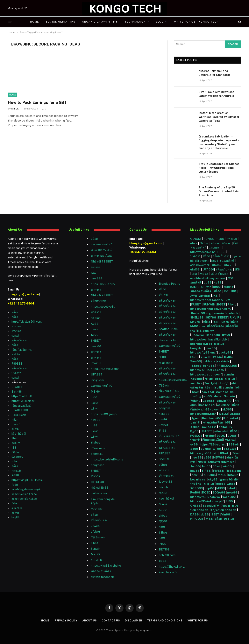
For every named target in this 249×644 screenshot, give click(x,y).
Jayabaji (205, 296)
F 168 (163, 431)
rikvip (209, 379)
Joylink (229, 357)
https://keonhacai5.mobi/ (209, 339)
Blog (160, 22)
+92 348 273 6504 (21, 304)
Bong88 (17, 392)
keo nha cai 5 (168, 572)
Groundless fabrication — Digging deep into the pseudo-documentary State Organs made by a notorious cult (219, 142)
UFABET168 (167, 448)
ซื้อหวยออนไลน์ (169, 391)
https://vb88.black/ (24, 401)
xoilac (218, 357)
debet (219, 396)
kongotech (146, 630)
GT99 (217, 449)
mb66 (222, 475)
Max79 (96, 554)
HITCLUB (97, 482)
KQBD (207, 492)
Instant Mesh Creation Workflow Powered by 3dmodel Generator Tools (219, 117)
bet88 (195, 287)
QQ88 (163, 521)
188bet (196, 366)
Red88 (195, 492)
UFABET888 (20, 410)
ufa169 (195, 269)
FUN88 (209, 239)
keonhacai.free (201, 344)
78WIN (96, 363)
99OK (221, 436)
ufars (194, 243)
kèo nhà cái (19, 434)
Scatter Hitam (168, 329)
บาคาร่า (16, 373)
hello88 (164, 414)
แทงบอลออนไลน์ (102, 244)
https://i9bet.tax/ (203, 414)
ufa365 (230, 265)
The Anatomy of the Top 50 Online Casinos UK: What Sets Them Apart (219, 191)
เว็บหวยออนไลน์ (21, 406)
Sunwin (164, 504)
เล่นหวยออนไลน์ (101, 250)
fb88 (15, 485)
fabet (15, 503)
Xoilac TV (209, 427)
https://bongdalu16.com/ (107, 459)
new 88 (96, 346)
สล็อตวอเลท (98, 301)
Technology (135, 22)
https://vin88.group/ (104, 414)
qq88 (208, 282)
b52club (96, 560)
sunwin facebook (102, 577)
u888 (218, 287)
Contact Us (111, 621)
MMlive (230, 440)
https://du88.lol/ (22, 396)
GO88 (232, 436)
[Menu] (10, 22)
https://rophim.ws (221, 462)
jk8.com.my (205, 331)
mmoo (95, 329)
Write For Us (198, 621)
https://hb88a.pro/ (103, 284)
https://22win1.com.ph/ (207, 501)
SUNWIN (209, 304)
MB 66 (95, 392)
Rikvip (232, 304)
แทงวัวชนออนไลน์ (223, 261)
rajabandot (166, 363)
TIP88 (207, 471)
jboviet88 (166, 482)
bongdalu (97, 454)
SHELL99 (197, 317)
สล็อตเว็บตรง (19, 340)
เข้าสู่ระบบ (97, 380)
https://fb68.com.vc (205, 497)
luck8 (95, 403)
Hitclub (16, 471)
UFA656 (208, 269)
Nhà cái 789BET (102, 261)
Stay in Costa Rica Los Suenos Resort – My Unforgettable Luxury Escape (219, 168)
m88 (94, 397)
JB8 (226, 291)
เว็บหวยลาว (166, 476)
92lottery (17, 457)
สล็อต (15, 312)
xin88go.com (211, 409)
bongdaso (98, 465)
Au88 (95, 324)
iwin (238, 387)
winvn (95, 408)
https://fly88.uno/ (203, 352)
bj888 (163, 510)
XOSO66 (196, 488)
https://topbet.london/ (207, 300)
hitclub (219, 344)
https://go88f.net (203, 453)
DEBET (223, 317)
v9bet (163, 465)
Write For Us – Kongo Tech (196, 22)
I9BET (221, 304)
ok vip (15, 429)
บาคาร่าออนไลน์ (101, 256)
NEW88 (219, 457)
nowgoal (208, 392)
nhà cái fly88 (100, 488)
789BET (17, 364)
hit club (96, 318)
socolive (196, 383)
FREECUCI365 (227, 366)
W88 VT (17, 443)
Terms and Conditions (165, 621)
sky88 (213, 479)
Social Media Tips (61, 22)
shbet (15, 461)
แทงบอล (16, 326)
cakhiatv (209, 361)
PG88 (15, 475)
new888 (97, 278)
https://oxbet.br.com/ (206, 374)
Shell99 (164, 459)
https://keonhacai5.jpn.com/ (211, 309)
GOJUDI (196, 239)
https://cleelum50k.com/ (27, 322)
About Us (89, 621)
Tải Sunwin (98, 537)
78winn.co (98, 448)
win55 (208, 396)
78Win (95, 526)
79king (228, 287)
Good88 (208, 401)
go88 (219, 379)
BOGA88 (219, 492)
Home (35, 22)
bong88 (209, 366)
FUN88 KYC (221, 322)
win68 (228, 466)
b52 (228, 422)
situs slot (221, 431)
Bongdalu (213, 335)
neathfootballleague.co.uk (208, 278)
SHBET (96, 341)
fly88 (220, 239)
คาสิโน (16, 354)
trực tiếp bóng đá (224, 510)
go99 (217, 282)
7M (228, 300)
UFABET (17, 387)
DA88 (195, 514)
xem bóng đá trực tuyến (26, 489)
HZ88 (221, 252)
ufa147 (217, 265)
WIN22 (223, 414)
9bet (14, 438)
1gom (196, 392)
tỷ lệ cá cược (220, 383)
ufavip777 (224, 401)
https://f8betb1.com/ (105, 369)
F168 (229, 501)
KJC (93, 273)
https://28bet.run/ (213, 444)
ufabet (95, 532)
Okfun (204, 243)
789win (164, 385)
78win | (227, 243)
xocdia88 (229, 497)
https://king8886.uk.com (27, 480)
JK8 (237, 269)
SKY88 (211, 317)
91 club (229, 519)
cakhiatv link (99, 493)
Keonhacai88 (212, 418)
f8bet (163, 532)
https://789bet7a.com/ (207, 370)
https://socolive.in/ (103, 307)
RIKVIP (96, 476)
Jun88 (195, 466)
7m (207, 383)
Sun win (229, 396)
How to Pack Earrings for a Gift (37, 102)
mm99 (163, 419)
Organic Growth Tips (100, 22)
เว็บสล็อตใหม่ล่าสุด (23, 350)
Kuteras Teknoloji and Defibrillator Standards (215, 73)
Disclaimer (134, 621)
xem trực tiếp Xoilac (24, 494)
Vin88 (226, 514)
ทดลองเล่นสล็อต (101, 571)
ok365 (227, 409)
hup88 (210, 488)
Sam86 (196, 361)
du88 (205, 514)
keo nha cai (198, 479)
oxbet (234, 418)
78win (215, 243)
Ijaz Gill (15, 109)
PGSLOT (197, 436)
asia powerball (200, 265)
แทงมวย (232, 239)
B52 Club (230, 449)
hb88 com (198, 326)
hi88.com (234, 471)
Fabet (231, 488)
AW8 (194, 296)
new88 (96, 420)
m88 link (97, 509)
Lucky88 (225, 352)
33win (217, 466)
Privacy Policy (66, 621)
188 (14, 448)
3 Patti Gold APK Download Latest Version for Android (217, 94)
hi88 (162, 527)
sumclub (17, 508)
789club (196, 379)
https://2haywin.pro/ (172, 567)
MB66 (221, 488)
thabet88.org (201, 313)
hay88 (15, 517)
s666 (208, 457)
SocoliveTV (211, 506)
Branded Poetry (170, 284)
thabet (95, 442)
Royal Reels (19, 415)
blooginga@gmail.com (23, 294)
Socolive (198, 335)
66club (16, 452)
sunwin (16, 336)
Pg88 (194, 431)
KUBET (196, 304)
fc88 (94, 335)
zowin (15, 513)
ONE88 (235, 414)
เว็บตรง (164, 295)
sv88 (194, 444)
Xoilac (195, 427)
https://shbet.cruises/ (173, 380)
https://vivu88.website (106, 566)
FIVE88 (219, 471)
